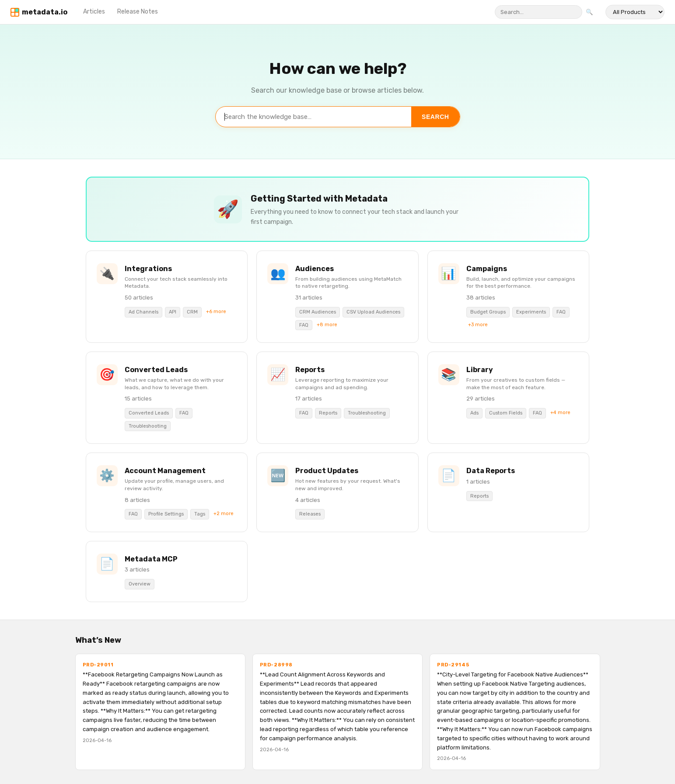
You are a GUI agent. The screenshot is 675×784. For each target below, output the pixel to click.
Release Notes (138, 12)
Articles (94, 12)
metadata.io (45, 12)
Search (435, 117)
